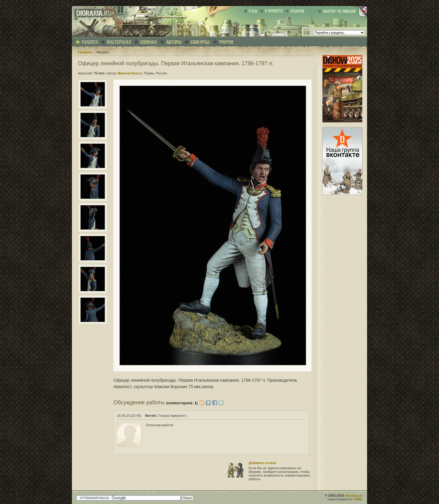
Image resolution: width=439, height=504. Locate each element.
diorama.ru (354, 495)
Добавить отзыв (262, 463)
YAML (358, 499)
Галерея (85, 52)
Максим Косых (130, 73)
